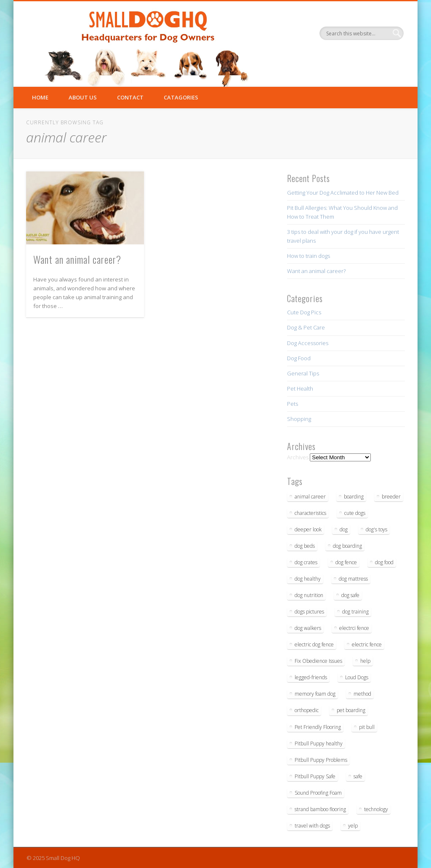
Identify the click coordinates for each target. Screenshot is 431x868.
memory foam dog (315, 694)
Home (40, 97)
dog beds (305, 546)
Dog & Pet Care (306, 327)
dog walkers (308, 628)
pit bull (367, 727)
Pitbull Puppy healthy (319, 743)
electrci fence (354, 628)
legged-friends (311, 677)
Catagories (181, 97)
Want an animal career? (77, 259)
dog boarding (347, 546)
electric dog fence (314, 644)
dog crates (306, 562)
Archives (298, 457)
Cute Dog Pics (304, 312)
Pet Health (300, 388)
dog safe (350, 595)
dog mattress (353, 579)
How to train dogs (309, 256)
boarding (354, 497)
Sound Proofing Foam (318, 793)
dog (344, 529)
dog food (384, 562)
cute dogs (355, 513)
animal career (310, 497)
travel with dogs (312, 826)
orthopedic (307, 710)
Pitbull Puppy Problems (321, 760)
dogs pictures (309, 612)
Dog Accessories (308, 343)
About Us (83, 97)
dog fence (346, 562)
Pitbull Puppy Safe (315, 776)
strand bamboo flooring (320, 809)
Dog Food (299, 358)
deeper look (308, 529)
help (365, 661)
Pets (293, 404)
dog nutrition (309, 595)
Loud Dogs (357, 677)
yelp (353, 826)
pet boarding (351, 710)
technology (376, 809)
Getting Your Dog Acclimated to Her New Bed (343, 193)
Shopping (299, 419)
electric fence (367, 644)
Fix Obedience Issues (318, 661)
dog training (355, 612)
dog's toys (376, 529)
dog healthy (308, 579)
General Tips (303, 373)
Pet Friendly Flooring (318, 727)
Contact (130, 97)
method (362, 694)
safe (358, 776)
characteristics (310, 513)
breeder (391, 497)
